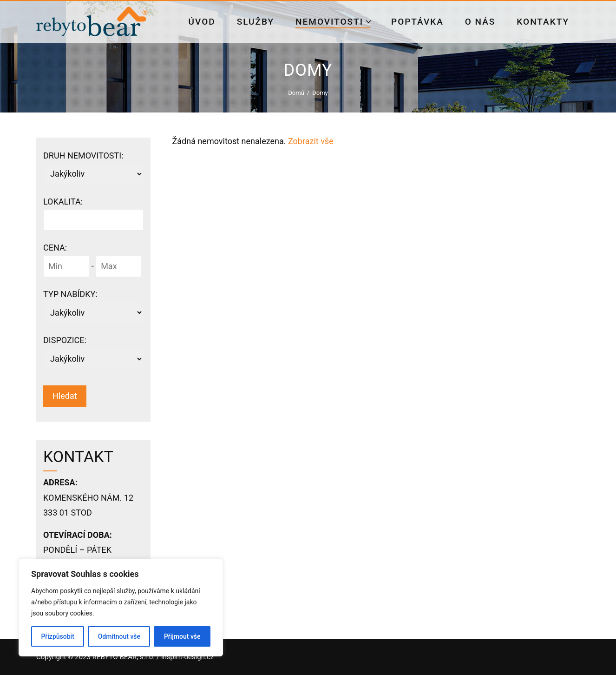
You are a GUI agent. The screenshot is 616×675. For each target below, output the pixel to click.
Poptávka (417, 22)
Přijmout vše (182, 636)
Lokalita (63, 202)
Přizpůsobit (57, 636)
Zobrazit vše (311, 141)
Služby (256, 22)
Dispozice (65, 340)
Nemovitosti (334, 22)
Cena (55, 248)
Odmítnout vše (119, 636)
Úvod (202, 22)
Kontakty (543, 22)
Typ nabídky (70, 294)
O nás (480, 22)
